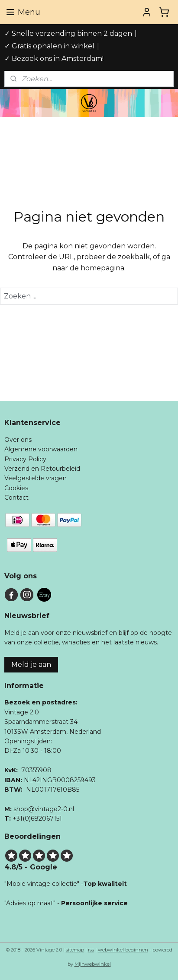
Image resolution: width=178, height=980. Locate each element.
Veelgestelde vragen (36, 478)
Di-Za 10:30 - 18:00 (33, 751)
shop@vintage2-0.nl (44, 809)
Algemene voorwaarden (41, 449)
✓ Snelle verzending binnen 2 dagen (68, 33)
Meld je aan (31, 664)
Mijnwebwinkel (93, 964)
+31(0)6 (23, 818)
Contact (16, 498)
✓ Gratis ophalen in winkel (49, 46)
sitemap (75, 950)
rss (91, 950)
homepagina (102, 268)
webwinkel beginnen (123, 950)
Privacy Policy (25, 459)
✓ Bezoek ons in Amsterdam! (54, 59)
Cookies (16, 488)
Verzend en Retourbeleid (42, 469)
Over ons (18, 440)
